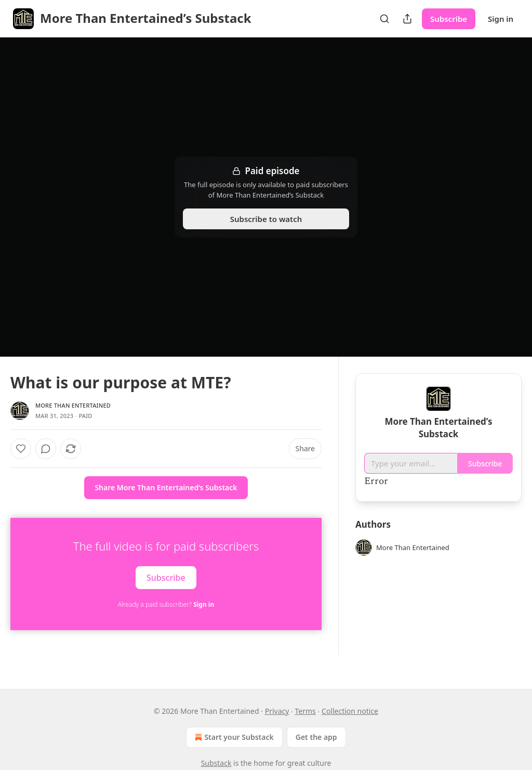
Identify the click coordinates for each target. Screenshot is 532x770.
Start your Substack (233, 737)
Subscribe (449, 19)
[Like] (21, 449)
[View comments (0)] (46, 449)
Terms (305, 711)
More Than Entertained (73, 405)
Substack (216, 763)
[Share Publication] (407, 19)
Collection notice (350, 711)
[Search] (384, 19)
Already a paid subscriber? (166, 604)
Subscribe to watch (266, 219)
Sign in (501, 19)
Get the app (316, 737)
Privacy (277, 711)
